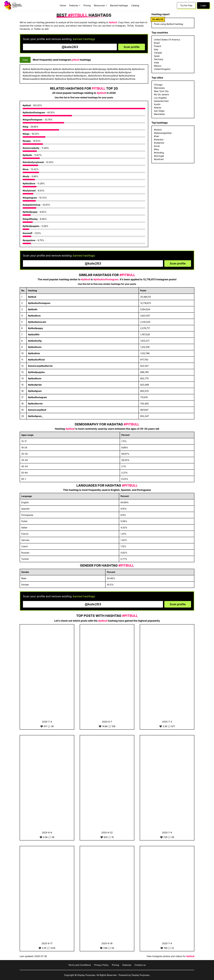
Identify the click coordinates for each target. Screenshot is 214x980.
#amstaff (28, 233)
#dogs (26, 134)
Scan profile (132, 47)
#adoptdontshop (32, 205)
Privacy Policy (101, 965)
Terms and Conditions (79, 965)
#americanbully (31, 148)
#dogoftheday (30, 219)
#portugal (159, 156)
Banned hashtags (119, 5)
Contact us (140, 965)
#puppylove (29, 240)
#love (26, 169)
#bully (26, 176)
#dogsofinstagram (32, 120)
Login (203, 5)
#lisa (156, 149)
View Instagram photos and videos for (170, 956)
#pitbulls (27, 155)
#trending (159, 153)
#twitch (158, 130)
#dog (25, 127)
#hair (157, 136)
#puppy (27, 141)
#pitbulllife (34, 334)
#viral (157, 146)
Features (127, 965)
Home (63, 5)
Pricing (87, 5)
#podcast (159, 159)
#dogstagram (30, 198)
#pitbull (27, 105)
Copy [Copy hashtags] (25, 60)
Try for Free (186, 5)
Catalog (135, 5)
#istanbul (159, 140)
